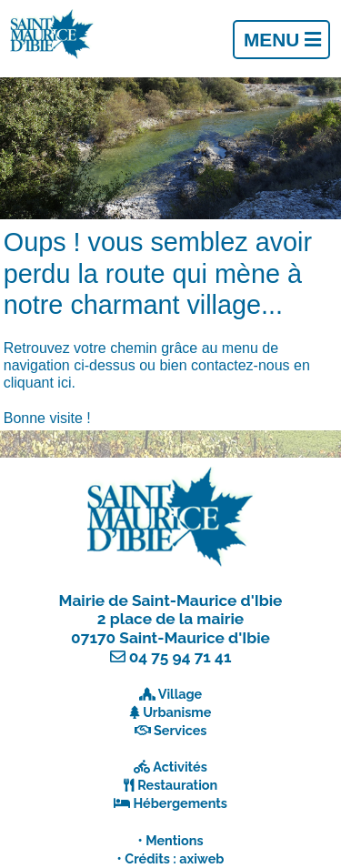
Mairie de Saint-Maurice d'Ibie (171, 601)
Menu (282, 40)
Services (180, 730)
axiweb (201, 858)
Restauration (177, 785)
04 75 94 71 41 (181, 657)
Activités (180, 767)
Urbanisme (177, 712)
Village (181, 694)
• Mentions (171, 840)
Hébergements (180, 803)
